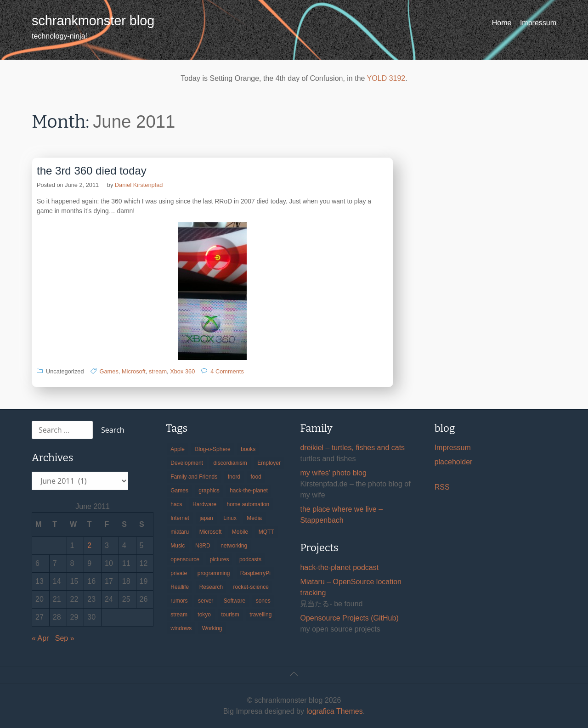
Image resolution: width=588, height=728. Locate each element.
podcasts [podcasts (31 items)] (250, 559)
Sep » (65, 638)
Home (502, 23)
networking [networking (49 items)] (234, 546)
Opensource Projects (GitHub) (349, 618)
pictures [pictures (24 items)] (219, 559)
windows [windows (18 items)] (181, 628)
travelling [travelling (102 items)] (260, 615)
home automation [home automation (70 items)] (248, 504)
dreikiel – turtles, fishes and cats (352, 448)
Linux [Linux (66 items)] (230, 518)
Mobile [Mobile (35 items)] (240, 532)
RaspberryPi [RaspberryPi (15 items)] (255, 573)
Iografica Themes (334, 711)
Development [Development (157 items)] (187, 463)
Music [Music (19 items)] (178, 546)
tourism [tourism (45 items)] (230, 615)
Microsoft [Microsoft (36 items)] (211, 532)
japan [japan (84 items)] (206, 518)
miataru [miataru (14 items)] (180, 532)
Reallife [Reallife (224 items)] (180, 587)
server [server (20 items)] (206, 601)
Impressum (538, 23)
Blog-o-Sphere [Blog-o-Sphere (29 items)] (212, 449)
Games (109, 371)
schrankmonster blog (93, 21)
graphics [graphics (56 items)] (209, 491)
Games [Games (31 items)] (179, 491)
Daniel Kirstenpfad (139, 185)
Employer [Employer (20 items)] (269, 463)
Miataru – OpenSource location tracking (351, 587)
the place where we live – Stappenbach (341, 515)
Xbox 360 (182, 371)
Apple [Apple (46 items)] (178, 449)
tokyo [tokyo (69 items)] (204, 615)
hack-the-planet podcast (339, 567)
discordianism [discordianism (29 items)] (230, 463)
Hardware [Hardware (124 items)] (204, 504)
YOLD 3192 (386, 78)
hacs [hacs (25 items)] (176, 504)
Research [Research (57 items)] (211, 587)
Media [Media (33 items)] (254, 518)
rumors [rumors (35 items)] (179, 601)
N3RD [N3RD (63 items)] (203, 546)
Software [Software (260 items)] (235, 601)
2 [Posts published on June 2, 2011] (89, 545)
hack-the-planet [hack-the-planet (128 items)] (249, 491)
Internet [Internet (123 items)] (180, 518)
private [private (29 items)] (179, 573)
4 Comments (227, 371)
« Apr (40, 638)
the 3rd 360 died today (92, 171)
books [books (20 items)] (248, 449)
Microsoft (134, 371)
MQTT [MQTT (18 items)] (266, 532)
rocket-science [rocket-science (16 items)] (251, 587)
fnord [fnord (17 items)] (234, 477)
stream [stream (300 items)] (179, 615)
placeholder (454, 462)
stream (158, 371)
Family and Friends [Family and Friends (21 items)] (194, 477)
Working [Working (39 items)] (212, 628)
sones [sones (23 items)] (263, 601)
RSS (442, 487)
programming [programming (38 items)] (214, 573)
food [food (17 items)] (256, 477)
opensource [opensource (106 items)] (185, 559)
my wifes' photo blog (333, 473)
